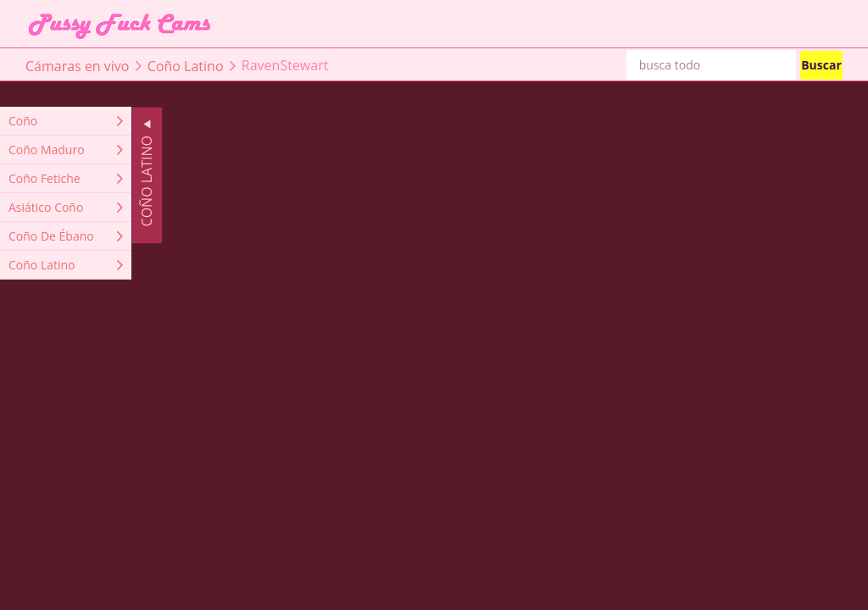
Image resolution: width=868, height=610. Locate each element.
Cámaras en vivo (77, 65)
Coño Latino (186, 65)
